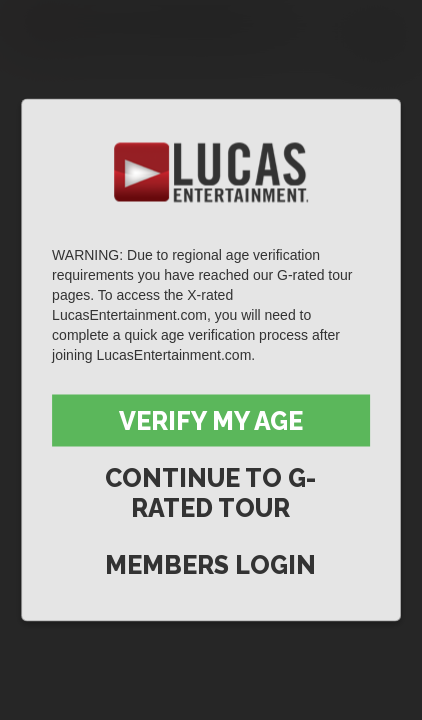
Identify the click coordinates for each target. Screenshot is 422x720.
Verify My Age (211, 421)
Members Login (210, 565)
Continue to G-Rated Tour (210, 493)
